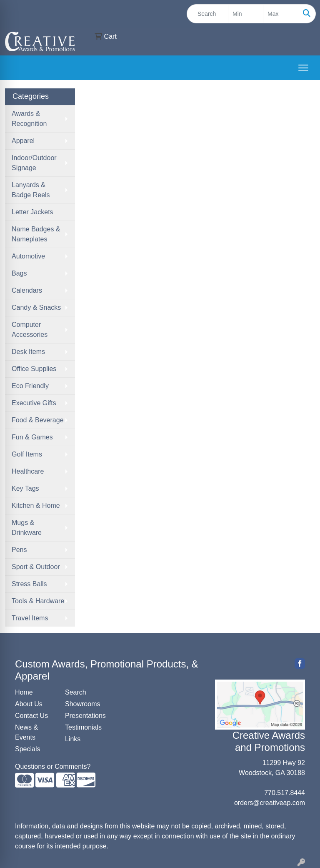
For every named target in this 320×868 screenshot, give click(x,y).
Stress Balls (29, 584)
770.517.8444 (285, 793)
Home (24, 692)
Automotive (28, 256)
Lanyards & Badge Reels (31, 190)
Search (76, 692)
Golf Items (27, 454)
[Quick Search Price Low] (246, 14)
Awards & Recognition (29, 119)
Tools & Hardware (38, 601)
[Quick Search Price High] (281, 14)
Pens (19, 550)
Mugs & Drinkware (27, 528)
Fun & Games (32, 437)
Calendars (27, 290)
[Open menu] (303, 68)
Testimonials (83, 727)
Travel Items (30, 618)
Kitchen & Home (36, 505)
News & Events (26, 732)
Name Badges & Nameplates (36, 234)
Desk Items (28, 352)
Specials (27, 749)
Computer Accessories (30, 330)
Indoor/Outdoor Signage (34, 163)
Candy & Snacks (36, 307)
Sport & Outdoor (36, 567)
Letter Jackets (32, 212)
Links (73, 739)
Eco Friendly (30, 386)
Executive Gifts (34, 403)
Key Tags (25, 488)
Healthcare (28, 471)
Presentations (85, 716)
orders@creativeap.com (270, 803)
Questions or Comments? (53, 766)
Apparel (23, 141)
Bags (19, 273)
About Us (29, 704)
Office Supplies (34, 369)
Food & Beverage (38, 420)
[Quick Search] (207, 14)
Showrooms (82, 704)
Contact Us (31, 716)
